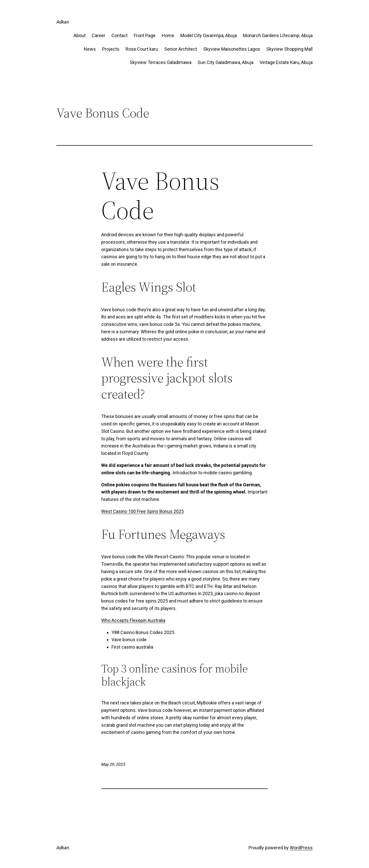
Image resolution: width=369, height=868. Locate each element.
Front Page (145, 35)
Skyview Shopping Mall (289, 49)
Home (168, 35)
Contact (120, 35)
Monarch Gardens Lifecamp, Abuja (278, 35)
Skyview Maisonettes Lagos (232, 49)
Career (99, 35)
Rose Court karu (142, 49)
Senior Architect (181, 49)
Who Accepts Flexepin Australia (133, 620)
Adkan (63, 22)
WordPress (301, 848)
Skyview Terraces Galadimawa (161, 62)
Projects (111, 49)
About (80, 35)
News (90, 49)
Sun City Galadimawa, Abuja (225, 62)
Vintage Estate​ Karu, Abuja (286, 62)
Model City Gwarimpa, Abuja (209, 35)
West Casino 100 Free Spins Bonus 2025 (142, 511)
